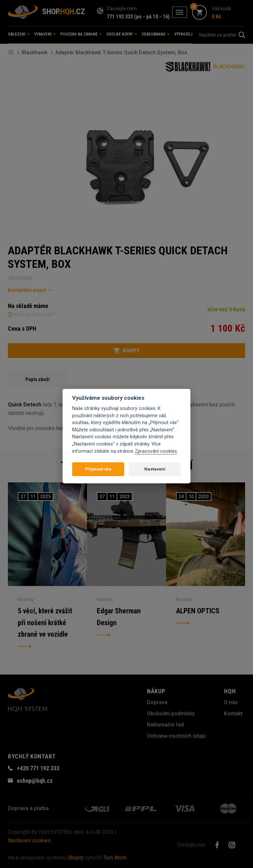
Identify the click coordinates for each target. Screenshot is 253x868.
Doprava (157, 702)
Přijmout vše (98, 469)
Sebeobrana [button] (156, 34)
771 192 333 (120, 17)
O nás (231, 702)
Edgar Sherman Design (119, 617)
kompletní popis (27, 290)
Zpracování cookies (156, 451)
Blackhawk (35, 52)
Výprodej (183, 34)
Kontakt (233, 714)
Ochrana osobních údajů (176, 736)
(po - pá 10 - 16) (152, 17)
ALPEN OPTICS (198, 611)
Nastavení (155, 469)
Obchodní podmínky (171, 714)
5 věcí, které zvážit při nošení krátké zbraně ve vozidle (45, 623)
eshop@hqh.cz (35, 781)
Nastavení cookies (29, 841)
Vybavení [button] (45, 34)
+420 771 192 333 (38, 768)
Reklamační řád (165, 725)
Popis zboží (38, 379)
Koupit (126, 351)
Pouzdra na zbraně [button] (81, 34)
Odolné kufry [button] (122, 34)
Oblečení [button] (19, 34)
